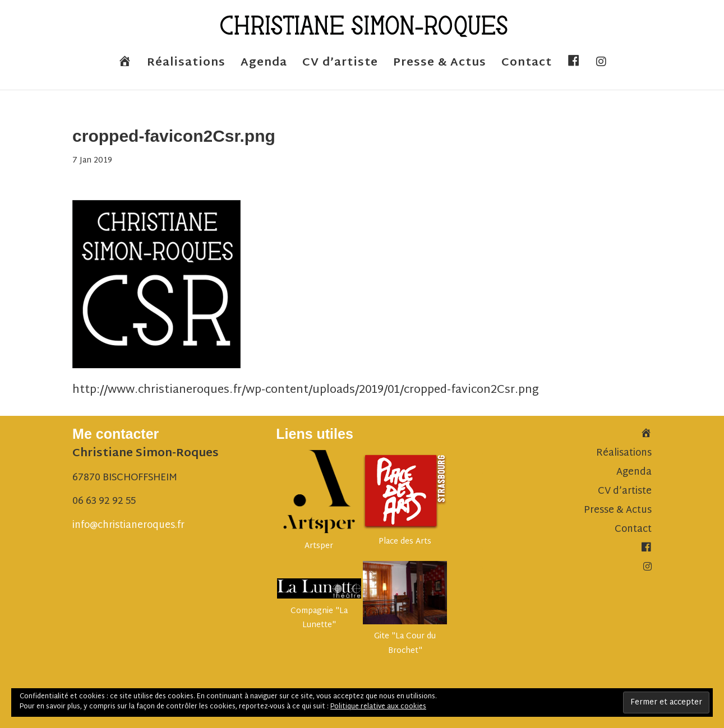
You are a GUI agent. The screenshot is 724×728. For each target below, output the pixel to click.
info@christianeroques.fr (128, 525)
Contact (527, 66)
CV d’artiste (340, 66)
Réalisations (186, 66)
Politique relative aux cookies (378, 707)
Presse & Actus (440, 66)
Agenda (264, 66)
